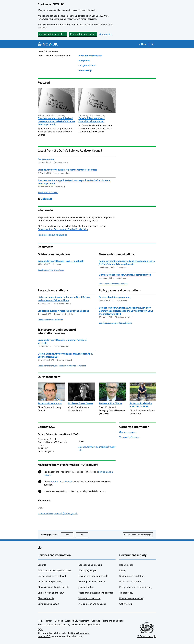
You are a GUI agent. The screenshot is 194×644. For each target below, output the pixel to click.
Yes (70, 535)
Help (40, 621)
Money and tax (86, 587)
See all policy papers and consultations (115, 323)
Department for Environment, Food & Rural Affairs (63, 229)
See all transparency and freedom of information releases (62, 366)
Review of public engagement (114, 297)
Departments (126, 565)
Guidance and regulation (132, 576)
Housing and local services (92, 582)
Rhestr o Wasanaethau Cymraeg (54, 624)
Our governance (87, 66)
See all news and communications (113, 284)
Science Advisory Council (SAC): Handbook (61, 261)
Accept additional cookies (52, 34)
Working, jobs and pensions (92, 604)
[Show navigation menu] (142, 44)
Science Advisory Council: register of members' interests (67, 170)
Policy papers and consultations (135, 587)
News (122, 570)
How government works (131, 598)
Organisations (52, 51)
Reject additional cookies (83, 34)
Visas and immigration (89, 598)
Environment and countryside (93, 576)
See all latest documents (48, 192)
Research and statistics (131, 582)
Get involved (126, 604)
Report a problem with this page (138, 535)
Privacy (49, 621)
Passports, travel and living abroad (96, 593)
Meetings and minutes (90, 56)
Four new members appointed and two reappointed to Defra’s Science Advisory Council (56, 121)
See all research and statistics (50, 320)
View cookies (105, 34)
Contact (96, 621)
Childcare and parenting (50, 582)
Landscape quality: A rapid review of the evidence (63, 311)
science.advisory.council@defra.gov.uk (58, 513)
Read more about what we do (52, 235)
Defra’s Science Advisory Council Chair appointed (91, 120)
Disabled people (46, 598)
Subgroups (84, 61)
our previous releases (61, 482)
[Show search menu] (153, 44)
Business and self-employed (52, 576)
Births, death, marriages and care (55, 570)
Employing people (87, 570)
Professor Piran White (110, 403)
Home (40, 51)
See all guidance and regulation (51, 270)
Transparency (126, 593)
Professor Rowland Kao (50, 403)
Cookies (59, 621)
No (85, 535)
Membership (85, 71)
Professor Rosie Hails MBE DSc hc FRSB (141, 405)
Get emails (45, 199)
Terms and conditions (113, 621)
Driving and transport (48, 604)
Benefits (42, 565)
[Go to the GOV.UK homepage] (48, 44)
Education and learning (90, 565)
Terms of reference (129, 437)
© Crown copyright (147, 636)
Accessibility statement (77, 621)
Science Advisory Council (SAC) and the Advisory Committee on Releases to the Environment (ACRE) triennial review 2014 (126, 311)
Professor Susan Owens (81, 403)
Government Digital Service (86, 624)
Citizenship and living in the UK (53, 587)
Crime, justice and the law (51, 593)
